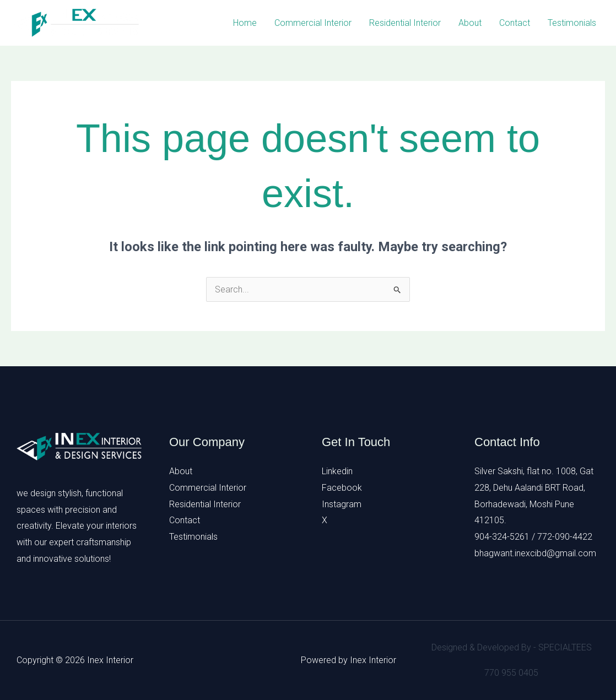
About (470, 23)
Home (245, 23)
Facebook (342, 488)
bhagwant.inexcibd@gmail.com (535, 553)
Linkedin (337, 471)
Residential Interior (405, 23)
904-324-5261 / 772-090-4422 (533, 537)
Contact (515, 23)
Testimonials (572, 23)
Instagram (342, 504)
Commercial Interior (313, 23)
